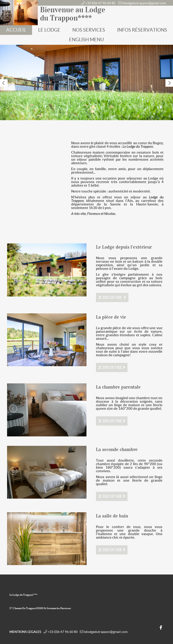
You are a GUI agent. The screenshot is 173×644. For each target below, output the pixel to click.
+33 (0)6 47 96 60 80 (100, 3)
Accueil (16, 30)
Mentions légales (25, 632)
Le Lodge (49, 30)
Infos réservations (142, 30)
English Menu (86, 40)
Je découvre (111, 297)
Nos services (89, 30)
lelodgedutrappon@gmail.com (144, 3)
